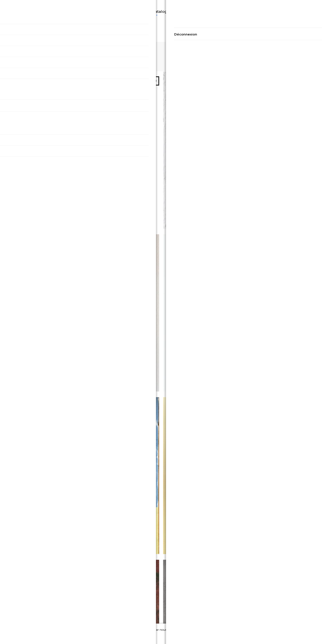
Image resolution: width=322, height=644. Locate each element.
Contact (268, 599)
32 (305, 50)
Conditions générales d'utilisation (54, 613)
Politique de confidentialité (54, 599)
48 (315, 50)
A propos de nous (268, 606)
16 (294, 50)
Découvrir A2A (53, 6)
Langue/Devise (17, 5)
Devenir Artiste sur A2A (268, 613)
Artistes (230, 5)
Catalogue (148, 5)
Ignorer (289, 635)
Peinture (174, 5)
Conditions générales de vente (54, 606)
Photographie (203, 5)
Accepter (261, 635)
